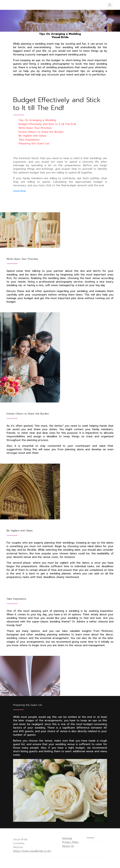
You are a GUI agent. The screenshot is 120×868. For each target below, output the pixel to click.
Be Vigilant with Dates (32, 136)
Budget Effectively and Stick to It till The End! (47, 124)
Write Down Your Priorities (35, 128)
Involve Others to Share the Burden (41, 132)
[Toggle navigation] (110, 5)
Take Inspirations (29, 140)
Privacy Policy (70, 842)
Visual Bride (19, 191)
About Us (68, 846)
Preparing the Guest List (34, 143)
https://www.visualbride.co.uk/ (32, 851)
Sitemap (67, 838)
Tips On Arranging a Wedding (37, 120)
